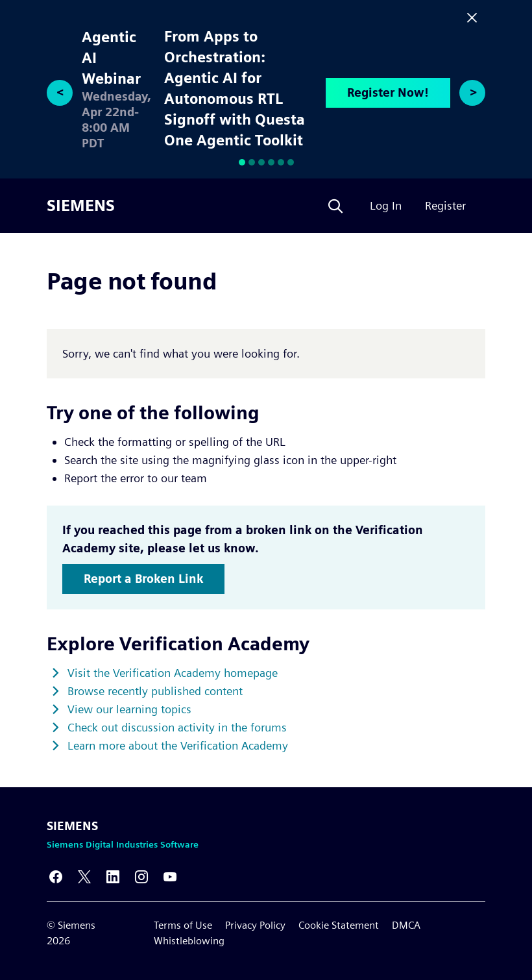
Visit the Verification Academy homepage (173, 673)
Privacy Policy (255, 925)
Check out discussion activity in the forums (177, 727)
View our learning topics (129, 709)
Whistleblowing (189, 941)
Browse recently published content (155, 691)
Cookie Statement (339, 925)
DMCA (406, 925)
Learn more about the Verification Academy (178, 745)
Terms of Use (183, 925)
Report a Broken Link (143, 579)
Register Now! (388, 92)
